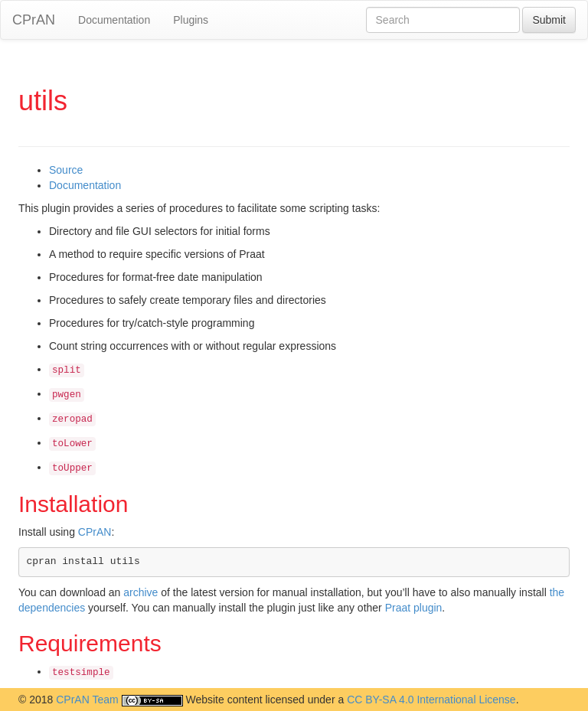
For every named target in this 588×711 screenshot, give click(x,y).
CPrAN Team (87, 700)
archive (140, 592)
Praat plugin (414, 608)
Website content (224, 700)
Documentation (114, 20)
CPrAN (34, 20)
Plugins (191, 20)
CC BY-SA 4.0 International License (431, 700)
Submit (549, 20)
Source (66, 170)
